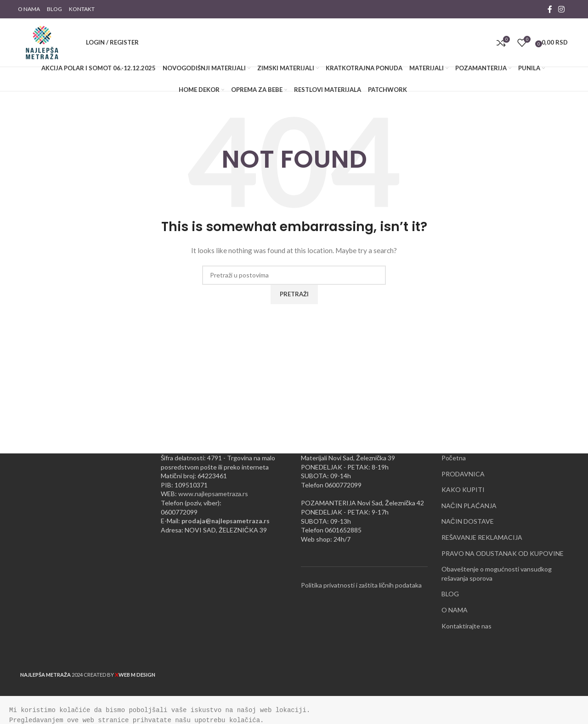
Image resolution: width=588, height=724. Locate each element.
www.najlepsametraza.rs (213, 494)
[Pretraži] (73, 43)
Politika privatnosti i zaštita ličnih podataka (361, 585)
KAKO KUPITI (463, 489)
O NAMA (455, 610)
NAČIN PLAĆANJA (469, 506)
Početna (454, 458)
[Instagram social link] (562, 9)
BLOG (450, 594)
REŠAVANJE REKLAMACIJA (482, 537)
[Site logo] (42, 42)
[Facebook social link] (550, 9)
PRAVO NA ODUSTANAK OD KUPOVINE (503, 553)
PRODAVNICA (463, 474)
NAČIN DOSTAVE (468, 521)
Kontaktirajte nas (466, 626)
